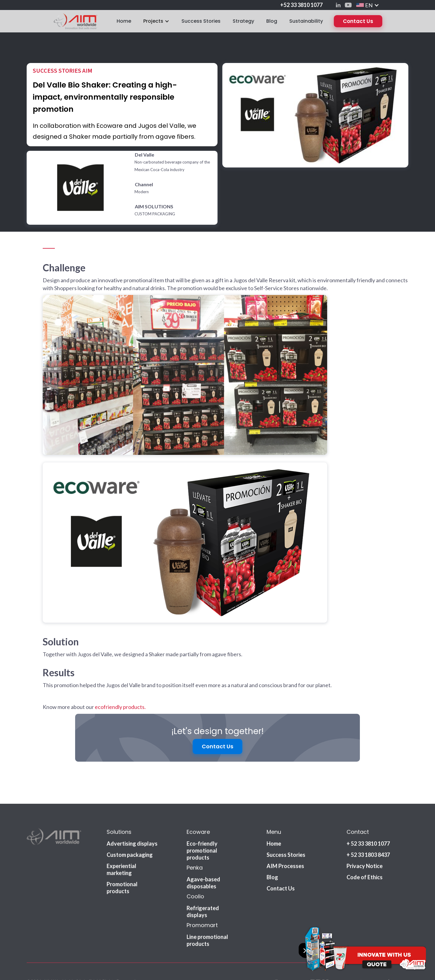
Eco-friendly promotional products (202, 830)
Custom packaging (130, 834)
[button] (368, 5)
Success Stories (201, 21)
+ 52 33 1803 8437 (368, 834)
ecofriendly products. (120, 707)
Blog (272, 21)
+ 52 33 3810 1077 (368, 823)
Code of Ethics (365, 857)
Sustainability (306, 21)
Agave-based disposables (203, 862)
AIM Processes (285, 846)
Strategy (243, 21)
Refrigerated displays (203, 891)
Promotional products (122, 867)
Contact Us (358, 21)
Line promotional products (207, 920)
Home (124, 21)
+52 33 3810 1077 (301, 5)
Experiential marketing (121, 849)
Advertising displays (132, 823)
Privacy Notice (365, 846)
